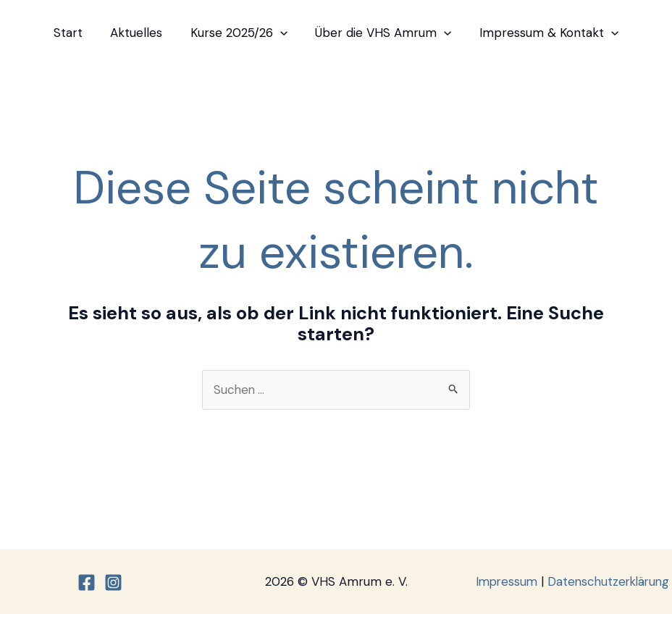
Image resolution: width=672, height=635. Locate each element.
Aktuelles (140, 33)
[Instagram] (113, 593)
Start (75, 33)
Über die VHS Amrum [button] (380, 33)
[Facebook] (87, 593)
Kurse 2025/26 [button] (239, 33)
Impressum (569, 581)
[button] (280, 33)
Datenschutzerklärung (574, 602)
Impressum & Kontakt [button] (542, 33)
